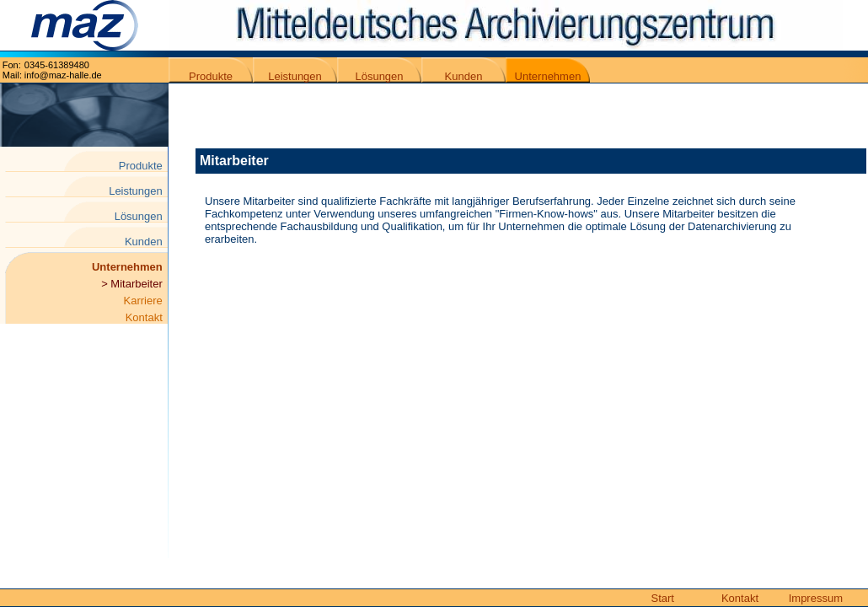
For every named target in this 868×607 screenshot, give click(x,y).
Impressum (816, 598)
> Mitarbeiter (134, 284)
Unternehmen (548, 76)
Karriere (146, 301)
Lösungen (379, 76)
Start (663, 598)
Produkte (211, 76)
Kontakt (147, 317)
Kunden (464, 76)
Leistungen (295, 76)
